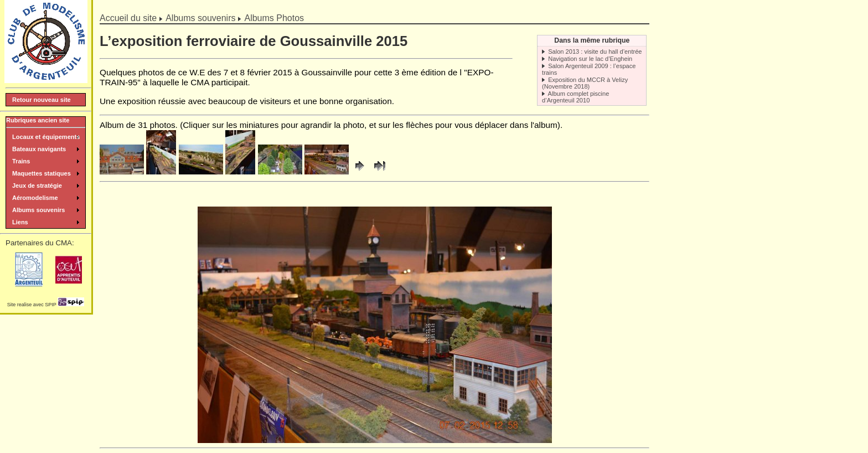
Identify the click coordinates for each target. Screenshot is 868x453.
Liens (20, 222)
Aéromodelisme (35, 198)
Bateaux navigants (39, 149)
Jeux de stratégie (37, 186)
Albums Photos (274, 18)
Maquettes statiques (42, 173)
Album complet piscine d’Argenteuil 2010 (575, 97)
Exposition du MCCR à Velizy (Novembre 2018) (585, 83)
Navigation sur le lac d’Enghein (590, 59)
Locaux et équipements (46, 137)
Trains (21, 161)
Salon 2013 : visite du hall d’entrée (595, 52)
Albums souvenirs (200, 18)
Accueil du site (128, 18)
